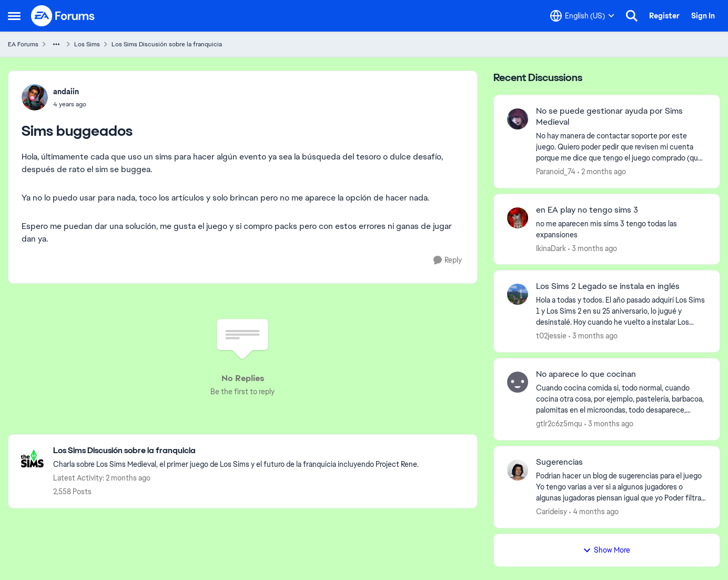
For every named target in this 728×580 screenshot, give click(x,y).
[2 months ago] (602, 172)
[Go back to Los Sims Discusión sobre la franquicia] (236, 451)
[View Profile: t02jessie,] (518, 294)
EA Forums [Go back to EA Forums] (23, 44)
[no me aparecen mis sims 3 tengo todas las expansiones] (621, 229)
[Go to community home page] (63, 16)
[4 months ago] (594, 512)
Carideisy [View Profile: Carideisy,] (552, 512)
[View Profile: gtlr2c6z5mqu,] (518, 382)
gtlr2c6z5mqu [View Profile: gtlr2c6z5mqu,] (559, 424)
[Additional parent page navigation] (56, 44)
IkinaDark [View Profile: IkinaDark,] (551, 248)
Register (664, 16)
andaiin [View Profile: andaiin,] (66, 92)
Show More (606, 550)
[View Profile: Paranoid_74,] (518, 119)
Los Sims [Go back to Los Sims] (87, 44)
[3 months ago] (593, 248)
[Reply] (448, 260)
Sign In (703, 16)
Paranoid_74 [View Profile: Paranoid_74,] (556, 172)
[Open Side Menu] (14, 16)
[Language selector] (582, 16)
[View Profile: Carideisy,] (518, 470)
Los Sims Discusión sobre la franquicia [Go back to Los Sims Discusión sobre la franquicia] (167, 44)
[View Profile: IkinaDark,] (518, 218)
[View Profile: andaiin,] (35, 97)
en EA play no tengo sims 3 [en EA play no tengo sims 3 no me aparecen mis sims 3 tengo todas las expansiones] (587, 210)
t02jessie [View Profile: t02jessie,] (551, 336)
